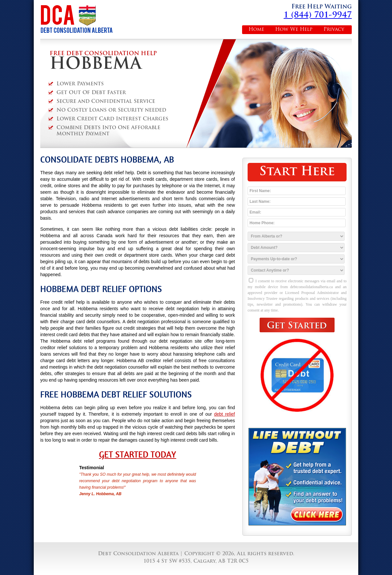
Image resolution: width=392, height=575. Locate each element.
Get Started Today (138, 455)
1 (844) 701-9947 (318, 15)
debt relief (225, 414)
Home (256, 30)
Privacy (334, 30)
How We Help (294, 30)
